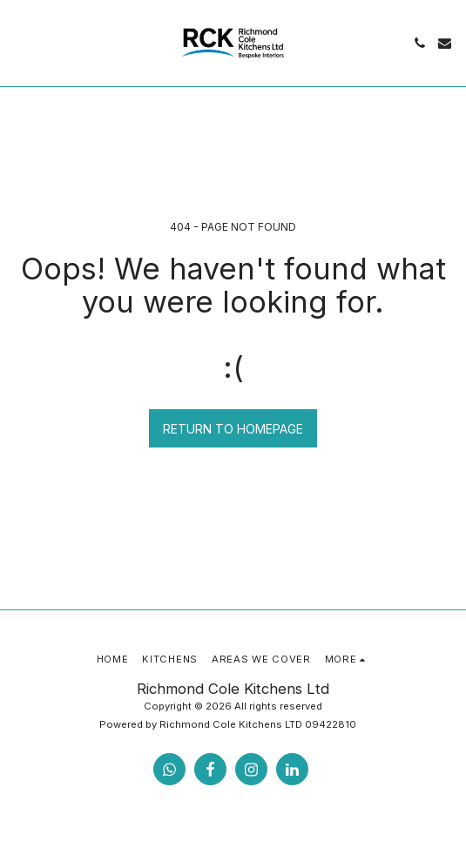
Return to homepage (233, 429)
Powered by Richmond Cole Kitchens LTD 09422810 (228, 724)
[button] (19, 43)
